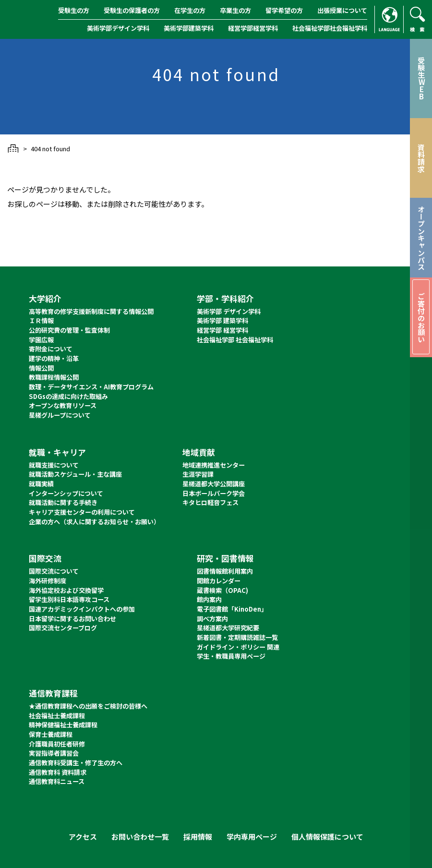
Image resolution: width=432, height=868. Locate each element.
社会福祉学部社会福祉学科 (330, 28)
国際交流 (45, 558)
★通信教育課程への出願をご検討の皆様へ (88, 706)
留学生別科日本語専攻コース (69, 599)
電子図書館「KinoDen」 (232, 609)
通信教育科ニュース (57, 781)
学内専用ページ (252, 837)
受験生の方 (74, 10)
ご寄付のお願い (421, 318)
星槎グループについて (60, 415)
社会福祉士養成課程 (57, 716)
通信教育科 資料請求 (58, 772)
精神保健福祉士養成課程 (63, 725)
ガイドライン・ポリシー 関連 (238, 647)
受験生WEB (421, 78)
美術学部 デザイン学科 (229, 311)
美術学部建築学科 (189, 28)
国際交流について (54, 571)
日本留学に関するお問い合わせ (72, 619)
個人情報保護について (327, 837)
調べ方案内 (212, 619)
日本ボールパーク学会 (214, 493)
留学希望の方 (284, 10)
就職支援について (54, 465)
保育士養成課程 (51, 734)
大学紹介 (45, 298)
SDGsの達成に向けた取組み (68, 396)
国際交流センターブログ (63, 628)
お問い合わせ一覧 (140, 837)
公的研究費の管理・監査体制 (69, 330)
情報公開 (41, 368)
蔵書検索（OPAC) (222, 590)
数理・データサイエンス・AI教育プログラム (91, 387)
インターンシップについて (66, 493)
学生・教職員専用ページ (231, 656)
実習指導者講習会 (54, 753)
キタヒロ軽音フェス (210, 502)
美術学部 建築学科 (222, 320)
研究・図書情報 (225, 558)
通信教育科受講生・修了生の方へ (76, 763)
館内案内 (209, 599)
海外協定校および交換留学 (66, 590)
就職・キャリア (57, 452)
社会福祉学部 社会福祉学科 (235, 340)
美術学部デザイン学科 (118, 28)
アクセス (83, 837)
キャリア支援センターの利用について (82, 512)
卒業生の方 (235, 10)
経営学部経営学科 (253, 28)
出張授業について (342, 10)
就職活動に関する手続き (63, 502)
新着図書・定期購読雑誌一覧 (237, 637)
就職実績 (41, 484)
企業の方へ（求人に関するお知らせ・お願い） (94, 522)
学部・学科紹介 (225, 298)
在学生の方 (190, 10)
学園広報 (41, 340)
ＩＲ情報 (41, 320)
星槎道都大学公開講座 (214, 484)
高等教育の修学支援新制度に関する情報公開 (91, 311)
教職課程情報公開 (54, 377)
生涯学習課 (198, 474)
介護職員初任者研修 (57, 744)
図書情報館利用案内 (225, 571)
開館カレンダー (219, 581)
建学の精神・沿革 (54, 358)
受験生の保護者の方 (132, 10)
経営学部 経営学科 (222, 330)
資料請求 (421, 158)
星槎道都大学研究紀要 (228, 628)
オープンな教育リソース (63, 405)
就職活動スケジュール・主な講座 (75, 474)
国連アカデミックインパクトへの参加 (82, 609)
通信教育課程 (53, 693)
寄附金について (51, 349)
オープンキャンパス (421, 238)
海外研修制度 (48, 581)
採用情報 (198, 837)
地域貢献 (199, 452)
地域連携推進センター (214, 465)
